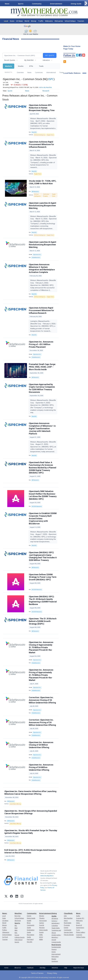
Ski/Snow (18, 921)
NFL (16, 926)
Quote (10, 91)
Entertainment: (45, 913)
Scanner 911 (80, 918)
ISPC (51, 79)
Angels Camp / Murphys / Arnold (56, 937)
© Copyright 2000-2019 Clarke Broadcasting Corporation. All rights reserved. (44, 977)
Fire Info (30, 942)
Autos (66, 921)
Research (46, 91)
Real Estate (68, 923)
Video (78, 923)
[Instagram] (22, 897)
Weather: (18, 913)
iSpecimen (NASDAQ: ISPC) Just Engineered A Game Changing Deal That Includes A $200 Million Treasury (43, 556)
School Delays (70, 21)
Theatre (42, 918)
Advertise (55, 968)
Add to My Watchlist (45, 87)
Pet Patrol (30, 939)
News (7, 4)
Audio (78, 916)
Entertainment (56, 4)
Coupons (79, 935)
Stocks (21, 66)
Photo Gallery (81, 932)
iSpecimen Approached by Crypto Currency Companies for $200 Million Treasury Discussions (42, 388)
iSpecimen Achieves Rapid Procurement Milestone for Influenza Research (41, 144)
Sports (21, 4)
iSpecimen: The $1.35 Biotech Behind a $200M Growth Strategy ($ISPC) (43, 621)
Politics (5, 930)
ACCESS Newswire (37, 506)
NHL (16, 933)
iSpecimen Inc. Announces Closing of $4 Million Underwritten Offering (41, 745)
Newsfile (34, 132)
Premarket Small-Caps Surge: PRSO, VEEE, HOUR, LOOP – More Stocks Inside (42, 367)
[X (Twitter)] (6, 897)
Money (34, 21)
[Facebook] (11, 897)
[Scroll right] (86, 3)
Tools (41, 66)
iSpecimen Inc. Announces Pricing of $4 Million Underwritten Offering (41, 767)
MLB (16, 928)
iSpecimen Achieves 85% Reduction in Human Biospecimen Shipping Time (42, 108)
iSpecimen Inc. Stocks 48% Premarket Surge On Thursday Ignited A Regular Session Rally (31, 832)
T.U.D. (78, 930)
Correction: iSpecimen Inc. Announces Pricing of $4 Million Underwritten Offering (42, 722)
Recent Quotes (10, 60)
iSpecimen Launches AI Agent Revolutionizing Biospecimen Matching (43, 206)
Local (6, 21)
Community (37, 4)
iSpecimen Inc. (37, 255)
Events (29, 916)
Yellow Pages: (81, 937)
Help (66, 968)
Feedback (30, 968)
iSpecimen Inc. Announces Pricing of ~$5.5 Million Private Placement (41, 344)
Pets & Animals (69, 935)
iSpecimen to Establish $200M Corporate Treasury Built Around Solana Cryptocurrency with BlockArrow (43, 519)
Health (29, 921)
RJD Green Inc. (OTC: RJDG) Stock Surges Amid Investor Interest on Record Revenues (30, 851)
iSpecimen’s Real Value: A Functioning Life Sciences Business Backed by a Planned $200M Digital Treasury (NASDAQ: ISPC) (42, 468)
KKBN (41, 939)
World (27, 21)
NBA (16, 930)
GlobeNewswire (36, 257)
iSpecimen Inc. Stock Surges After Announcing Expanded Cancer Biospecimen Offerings (31, 812)
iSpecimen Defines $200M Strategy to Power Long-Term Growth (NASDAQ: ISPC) (43, 577)
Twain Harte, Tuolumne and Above (56, 930)
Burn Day (18, 916)
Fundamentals (56, 947)
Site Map (43, 968)
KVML (41, 935)
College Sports (20, 937)
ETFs (31, 66)
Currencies (39, 72)
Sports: (17, 923)
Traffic (41, 21)
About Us (18, 968)
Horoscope (43, 921)
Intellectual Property (46, 195)
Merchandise (68, 918)
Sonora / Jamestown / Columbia (56, 923)
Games (42, 923)
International (51, 72)
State (12, 21)
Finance (54, 949)
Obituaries (59, 21)
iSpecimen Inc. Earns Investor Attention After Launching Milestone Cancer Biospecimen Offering (30, 793)
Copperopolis (56, 942)
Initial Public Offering (15, 804)
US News (19, 21)
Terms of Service (37, 973)
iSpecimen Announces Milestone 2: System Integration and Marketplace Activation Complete (42, 268)
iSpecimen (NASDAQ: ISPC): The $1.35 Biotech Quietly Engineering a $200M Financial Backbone (43, 600)
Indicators (46, 60)
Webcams (49, 21)
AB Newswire (35, 192)
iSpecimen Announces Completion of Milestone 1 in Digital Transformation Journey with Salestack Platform (42, 428)
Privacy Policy (52, 973)
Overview (20, 72)
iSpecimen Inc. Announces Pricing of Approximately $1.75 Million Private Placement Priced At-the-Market (41, 675)
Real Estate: (56, 945)
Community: (32, 913)
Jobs (65, 916)
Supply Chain (50, 135)
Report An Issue (79, 968)
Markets (9, 66)
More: (78, 913)
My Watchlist (29, 60)
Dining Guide (76, 4)
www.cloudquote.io (47, 876)
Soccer (17, 935)
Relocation (55, 957)
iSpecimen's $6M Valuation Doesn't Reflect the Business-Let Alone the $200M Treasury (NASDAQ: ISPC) (43, 495)
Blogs (29, 923)
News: (5, 913)
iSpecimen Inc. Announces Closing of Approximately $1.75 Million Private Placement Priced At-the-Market (41, 647)
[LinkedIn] (17, 897)
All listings (55, 918)
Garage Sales (68, 932)
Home (6, 968)
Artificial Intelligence (40, 135)
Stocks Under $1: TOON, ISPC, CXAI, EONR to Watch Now (43, 182)
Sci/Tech (5, 937)
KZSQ (41, 937)
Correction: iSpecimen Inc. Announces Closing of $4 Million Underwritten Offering (42, 700)
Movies (42, 916)
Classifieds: (68, 913)
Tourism (81, 21)
